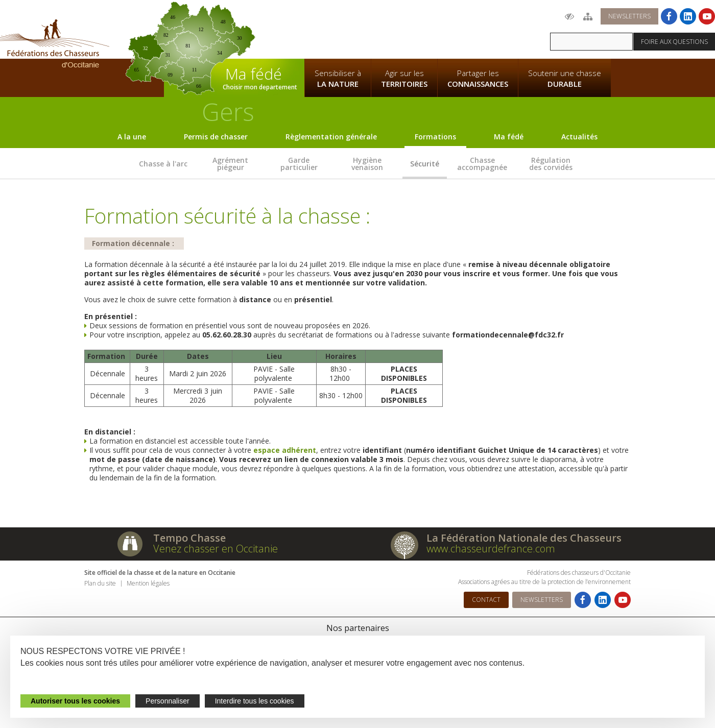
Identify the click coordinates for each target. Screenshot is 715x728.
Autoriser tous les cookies (75, 701)
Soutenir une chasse (565, 79)
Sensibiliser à (338, 79)
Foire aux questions (674, 42)
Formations (435, 137)
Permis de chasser (216, 137)
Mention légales (148, 583)
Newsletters (629, 16)
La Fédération (338, 29)
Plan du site (100, 583)
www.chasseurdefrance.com (491, 549)
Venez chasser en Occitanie (216, 549)
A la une (132, 137)
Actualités (579, 137)
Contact (486, 600)
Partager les (478, 79)
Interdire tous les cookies (255, 701)
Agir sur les (404, 79)
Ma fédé (509, 137)
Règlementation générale (331, 137)
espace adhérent (285, 450)
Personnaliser (168, 701)
